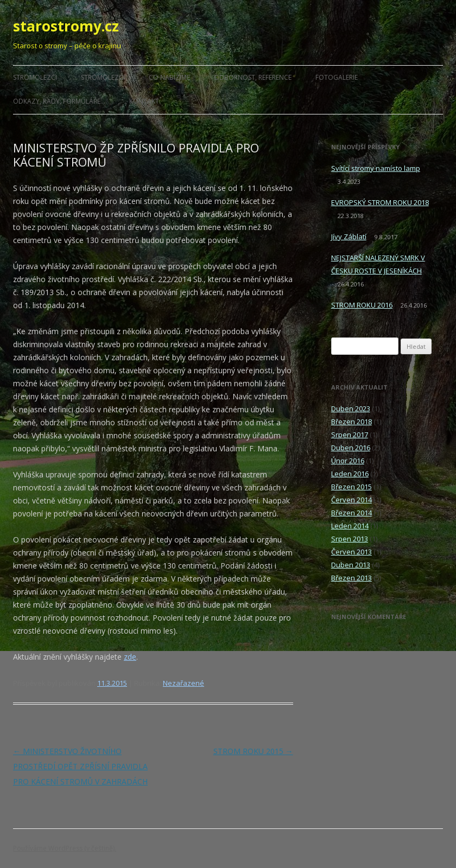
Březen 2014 (351, 513)
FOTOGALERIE (337, 77)
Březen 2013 (351, 578)
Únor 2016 (348, 461)
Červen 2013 (351, 552)
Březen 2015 (351, 487)
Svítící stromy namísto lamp (376, 168)
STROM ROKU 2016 (362, 305)
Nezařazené (183, 683)
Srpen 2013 (350, 539)
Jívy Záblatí (349, 237)
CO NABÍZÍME (169, 77)
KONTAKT (144, 101)
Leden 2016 (350, 474)
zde (130, 657)
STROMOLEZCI (35, 77)
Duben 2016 (351, 448)
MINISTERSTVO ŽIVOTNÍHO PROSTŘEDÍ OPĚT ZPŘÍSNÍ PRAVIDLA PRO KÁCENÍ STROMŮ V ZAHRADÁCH (80, 766)
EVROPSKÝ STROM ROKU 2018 (380, 202)
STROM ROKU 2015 (253, 751)
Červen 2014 (351, 500)
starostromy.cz (66, 26)
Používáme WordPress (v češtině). (65, 848)
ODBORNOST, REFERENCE (253, 77)
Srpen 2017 (350, 435)
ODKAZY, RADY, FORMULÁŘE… (59, 101)
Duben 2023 (351, 409)
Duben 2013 (351, 565)
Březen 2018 (351, 422)
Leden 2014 (350, 526)
